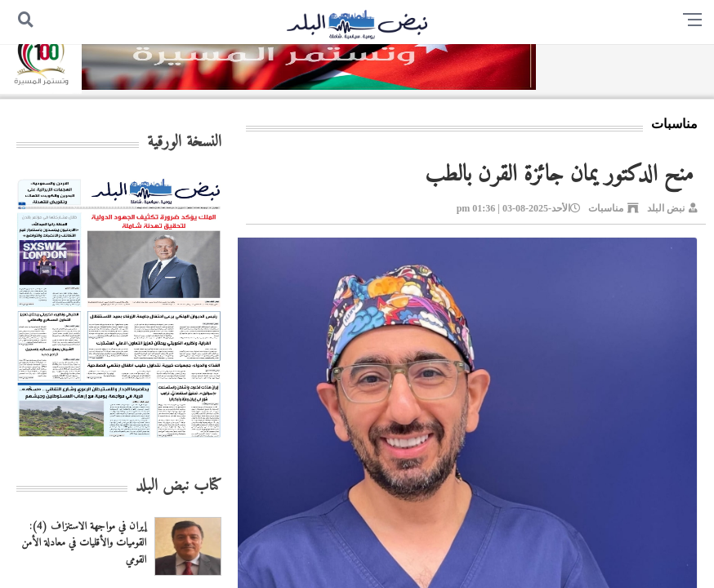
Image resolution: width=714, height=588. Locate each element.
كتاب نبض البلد (178, 486)
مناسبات (606, 208)
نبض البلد (666, 208)
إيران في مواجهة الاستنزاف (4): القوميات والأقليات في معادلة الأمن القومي (84, 543)
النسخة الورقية (184, 143)
